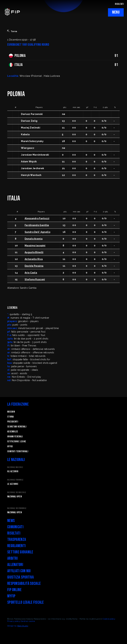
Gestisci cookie (28, 621)
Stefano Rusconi (35, 279)
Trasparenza (17, 540)
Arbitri (12, 558)
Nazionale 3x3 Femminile (17, 508)
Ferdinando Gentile (37, 225)
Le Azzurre (13, 484)
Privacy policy (14, 621)
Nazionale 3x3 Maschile (17, 492)
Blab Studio (23, 626)
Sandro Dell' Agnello (37, 232)
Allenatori (15, 565)
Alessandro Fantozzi (37, 218)
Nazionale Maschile (15, 467)
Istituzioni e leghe (17, 442)
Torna (12, 31)
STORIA (11, 417)
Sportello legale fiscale (26, 602)
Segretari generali (17, 427)
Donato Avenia (34, 239)
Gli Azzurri (13, 471)
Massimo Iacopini (35, 246)
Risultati (14, 533)
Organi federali (15, 437)
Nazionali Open (14, 497)
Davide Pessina (34, 266)
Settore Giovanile (20, 552)
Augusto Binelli (34, 252)
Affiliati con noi (19, 571)
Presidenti (13, 422)
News (11, 521)
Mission (11, 412)
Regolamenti (16, 546)
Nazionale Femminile (15, 480)
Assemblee (13, 432)
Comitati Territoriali (18, 451)
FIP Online (14, 590)
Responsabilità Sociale (24, 584)
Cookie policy (109, 619)
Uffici (10, 447)
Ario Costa (31, 273)
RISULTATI (119, 4)
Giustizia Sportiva (21, 577)
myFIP (11, 596)
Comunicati (15, 527)
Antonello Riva (34, 259)
